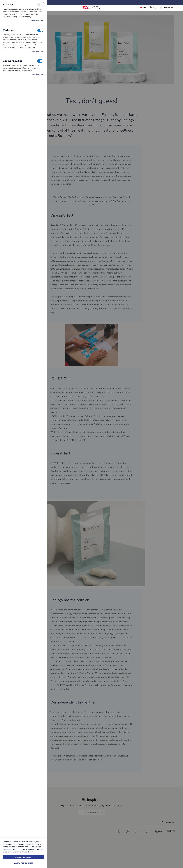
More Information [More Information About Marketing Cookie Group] (37, 51)
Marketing (40, 30)
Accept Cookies (23, 857)
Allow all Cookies (23, 863)
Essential (40, 5)
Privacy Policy (27, 852)
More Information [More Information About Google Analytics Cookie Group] (37, 74)
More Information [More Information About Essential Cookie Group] (37, 20)
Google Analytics (40, 61)
